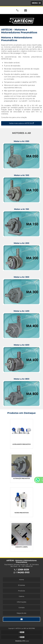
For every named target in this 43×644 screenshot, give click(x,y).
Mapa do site (21, 613)
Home (21, 580)
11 (21, 570)
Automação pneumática (22, 479)
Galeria (21, 596)
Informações (21, 602)
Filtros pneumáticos (22, 513)
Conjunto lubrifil (22, 547)
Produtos (21, 591)
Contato (22, 607)
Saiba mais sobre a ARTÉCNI (21, 123)
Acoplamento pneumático (22, 444)
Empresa (21, 585)
